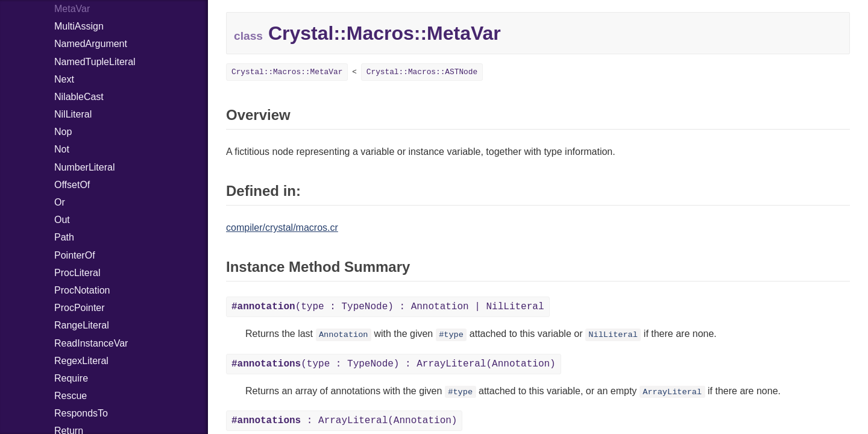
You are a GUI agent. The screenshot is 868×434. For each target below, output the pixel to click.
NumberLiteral (84, 167)
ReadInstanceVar (91, 343)
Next (64, 79)
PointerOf (75, 255)
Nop (63, 132)
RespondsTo (81, 413)
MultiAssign (79, 26)
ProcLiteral (77, 273)
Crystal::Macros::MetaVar (287, 72)
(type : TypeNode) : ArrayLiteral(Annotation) (394, 364)
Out (62, 220)
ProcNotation (82, 290)
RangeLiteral (82, 325)
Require (71, 378)
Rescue (71, 396)
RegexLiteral (81, 361)
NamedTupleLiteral (95, 62)
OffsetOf (72, 185)
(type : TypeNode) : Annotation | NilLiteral (388, 307)
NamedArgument (91, 44)
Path (64, 237)
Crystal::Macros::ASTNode (422, 72)
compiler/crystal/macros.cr (282, 228)
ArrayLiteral (672, 392)
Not (62, 149)
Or (60, 202)
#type (451, 335)
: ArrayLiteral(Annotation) (344, 421)
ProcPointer (80, 308)
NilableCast (79, 97)
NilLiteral (73, 114)
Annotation (344, 335)
